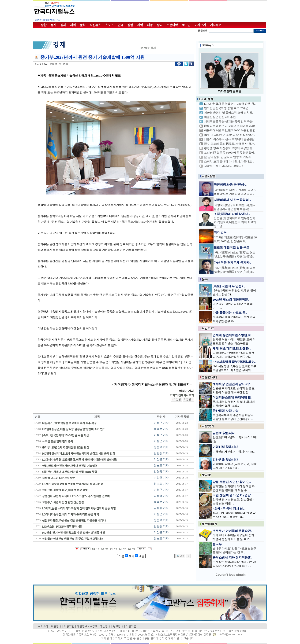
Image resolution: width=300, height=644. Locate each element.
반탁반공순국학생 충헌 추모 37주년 (226, 108)
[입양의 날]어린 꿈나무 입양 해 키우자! (228, 157)
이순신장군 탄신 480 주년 (220, 117)
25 (125, 549)
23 (116, 549)
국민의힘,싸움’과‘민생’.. (230, 185)
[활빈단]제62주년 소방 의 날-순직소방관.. (230, 135)
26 (129, 549)
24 (120, 549)
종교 (160, 25)
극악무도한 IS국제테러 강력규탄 (224, 166)
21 (107, 549)
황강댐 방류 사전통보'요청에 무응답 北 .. (229, 148)
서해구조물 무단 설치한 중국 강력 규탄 (228, 121)
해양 (150, 25)
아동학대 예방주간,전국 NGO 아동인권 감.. (231, 130)
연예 (120, 25)
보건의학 (172, 25)
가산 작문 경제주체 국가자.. (232, 263)
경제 (63, 25)
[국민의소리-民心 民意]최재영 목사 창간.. (230, 144)
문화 (83, 25)
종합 (44, 25)
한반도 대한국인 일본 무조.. (232, 247)
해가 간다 (220, 232)
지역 (140, 25)
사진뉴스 (95, 25)
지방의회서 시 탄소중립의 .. (232, 200)
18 (93, 549)
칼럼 (130, 25)
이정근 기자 (161, 423)
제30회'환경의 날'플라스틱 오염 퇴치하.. (229, 113)
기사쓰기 (200, 25)
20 (102, 549)
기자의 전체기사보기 (182, 395)
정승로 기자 (161, 429)
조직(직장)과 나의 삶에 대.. (232, 214)
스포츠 (109, 25)
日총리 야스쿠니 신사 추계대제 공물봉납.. (230, 139)
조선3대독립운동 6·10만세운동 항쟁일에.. (230, 153)
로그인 (186, 25)
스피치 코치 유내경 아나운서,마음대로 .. (229, 162)
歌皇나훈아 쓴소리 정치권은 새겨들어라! (230, 126)
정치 (53, 25)
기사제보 (216, 25)
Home (144, 48)
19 (98, 549)
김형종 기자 (161, 453)
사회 (73, 25)
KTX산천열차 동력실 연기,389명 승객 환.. (230, 104)
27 (134, 549)
